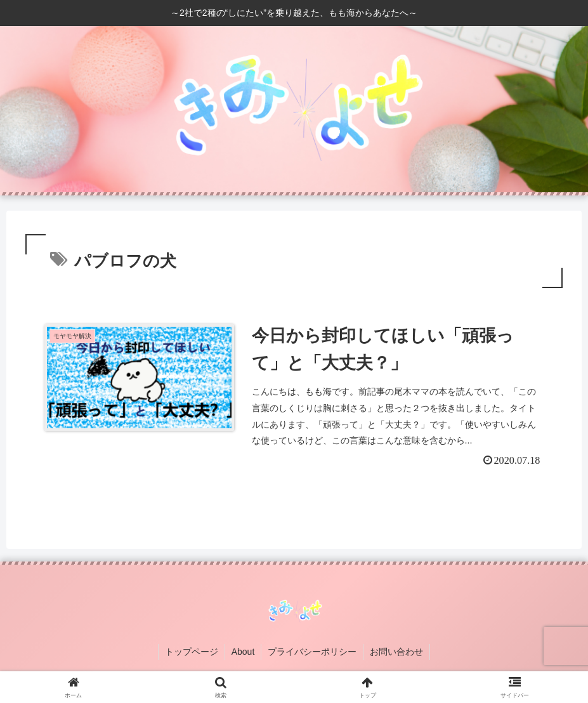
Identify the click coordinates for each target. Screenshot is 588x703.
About (243, 652)
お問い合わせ (396, 652)
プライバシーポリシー (312, 652)
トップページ (192, 652)
